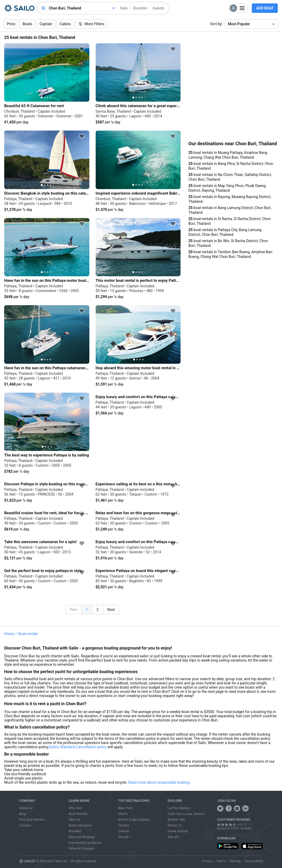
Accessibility (254, 861)
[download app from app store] (252, 846)
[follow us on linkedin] (245, 808)
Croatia (124, 825)
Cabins (65, 24)
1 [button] (87, 610)
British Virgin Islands (134, 820)
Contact (25, 825)
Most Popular (239, 24)
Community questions (85, 843)
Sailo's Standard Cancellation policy (78, 747)
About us (26, 808)
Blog (23, 814)
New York (125, 808)
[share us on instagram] (237, 808)
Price (11, 24)
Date (124, 8)
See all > (124, 837)
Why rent (75, 808)
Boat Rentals (78, 814)
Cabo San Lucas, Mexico (186, 814)
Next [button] (111, 610)
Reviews (75, 831)
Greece (123, 831)
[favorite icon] (82, 49)
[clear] (114, 8)
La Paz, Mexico (179, 808)
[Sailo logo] (27, 861)
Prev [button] (74, 610)
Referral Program (81, 848)
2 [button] (98, 610)
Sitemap (235, 861)
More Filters (91, 24)
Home (9, 634)
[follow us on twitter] (220, 808)
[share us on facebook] (229, 808)
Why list (75, 820)
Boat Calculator (80, 825)
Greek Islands (178, 831)
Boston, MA (176, 820)
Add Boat (265, 8)
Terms (221, 861)
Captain (46, 24)
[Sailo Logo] (19, 8)
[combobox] (82, 8)
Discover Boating (81, 837)
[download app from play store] (228, 846)
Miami (123, 814)
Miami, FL (175, 825)
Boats (27, 24)
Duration (140, 8)
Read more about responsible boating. (159, 782)
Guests (158, 8)
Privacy (207, 861)
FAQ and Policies (32, 820)
